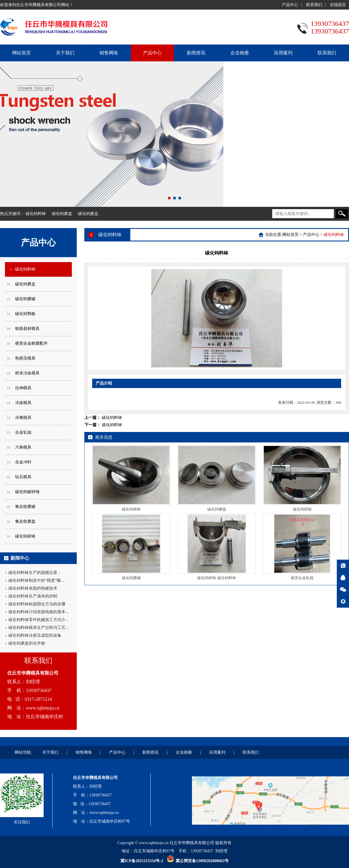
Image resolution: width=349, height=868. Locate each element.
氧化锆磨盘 (25, 521)
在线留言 (338, 5)
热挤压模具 (25, 358)
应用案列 (283, 53)
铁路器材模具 (27, 329)
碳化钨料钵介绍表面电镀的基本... (39, 612)
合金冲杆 (23, 462)
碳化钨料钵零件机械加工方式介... (39, 620)
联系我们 (314, 5)
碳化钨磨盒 (88, 214)
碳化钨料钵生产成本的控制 (33, 596)
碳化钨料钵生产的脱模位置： (35, 573)
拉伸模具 (23, 388)
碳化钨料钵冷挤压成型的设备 (35, 635)
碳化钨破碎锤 (27, 492)
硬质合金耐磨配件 (31, 343)
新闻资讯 (196, 53)
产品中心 (290, 5)
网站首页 (22, 53)
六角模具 (23, 447)
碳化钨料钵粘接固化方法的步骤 (37, 604)
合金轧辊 (23, 432)
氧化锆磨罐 (25, 507)
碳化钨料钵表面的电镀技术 (33, 588)
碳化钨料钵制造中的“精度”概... (36, 580)
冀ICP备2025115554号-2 (142, 861)
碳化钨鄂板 (25, 314)
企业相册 (240, 53)
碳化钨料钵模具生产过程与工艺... (39, 628)
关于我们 (65, 53)
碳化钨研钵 (25, 536)
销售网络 (109, 53)
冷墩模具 (23, 418)
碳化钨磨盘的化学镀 (27, 643)
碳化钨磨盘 (62, 214)
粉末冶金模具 (27, 373)
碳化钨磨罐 (25, 299)
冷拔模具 (23, 403)
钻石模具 (23, 477)
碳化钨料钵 (36, 214)
